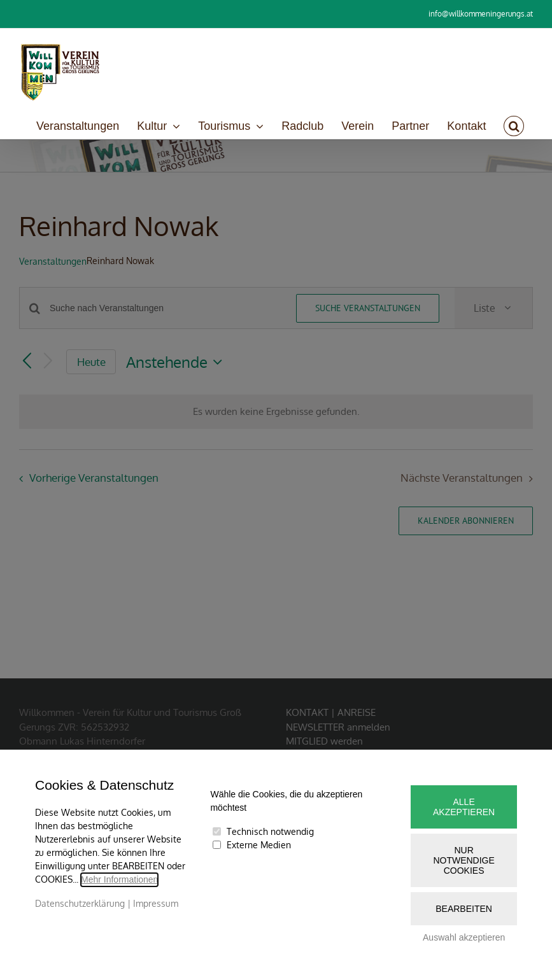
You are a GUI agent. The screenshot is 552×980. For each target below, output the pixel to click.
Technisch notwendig (270, 831)
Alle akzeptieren (464, 807)
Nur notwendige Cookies (464, 860)
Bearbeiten (464, 909)
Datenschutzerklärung (80, 903)
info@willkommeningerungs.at (481, 14)
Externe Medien (259, 845)
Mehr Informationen (119, 879)
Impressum (156, 903)
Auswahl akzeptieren (464, 937)
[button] (514, 126)
